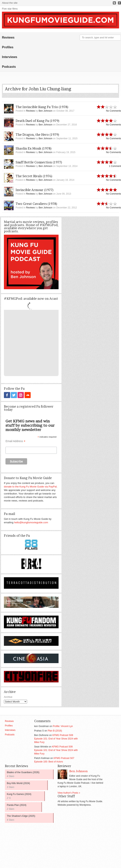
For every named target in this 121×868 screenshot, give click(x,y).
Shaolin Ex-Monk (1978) (34, 148)
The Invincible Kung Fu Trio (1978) (42, 107)
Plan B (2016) (55, 731)
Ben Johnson (45, 111)
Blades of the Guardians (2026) (23, 772)
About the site (10, 3)
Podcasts (9, 67)
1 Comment (115, 166)
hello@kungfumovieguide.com (31, 522)
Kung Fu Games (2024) (19, 794)
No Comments (113, 111)
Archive (8, 697)
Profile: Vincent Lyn (63, 726)
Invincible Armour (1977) (35, 190)
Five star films (10, 9)
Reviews (8, 37)
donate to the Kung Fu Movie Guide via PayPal (30, 486)
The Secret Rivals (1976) (34, 176)
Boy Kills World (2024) (18, 783)
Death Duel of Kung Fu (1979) (38, 121)
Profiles (8, 47)
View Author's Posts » (69, 793)
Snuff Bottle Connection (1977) (39, 162)
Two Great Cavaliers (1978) (36, 204)
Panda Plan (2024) (17, 805)
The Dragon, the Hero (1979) (37, 135)
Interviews (10, 57)
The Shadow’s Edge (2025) (21, 816)
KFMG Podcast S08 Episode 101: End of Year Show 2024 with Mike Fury (56, 738)
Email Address (15, 441)
